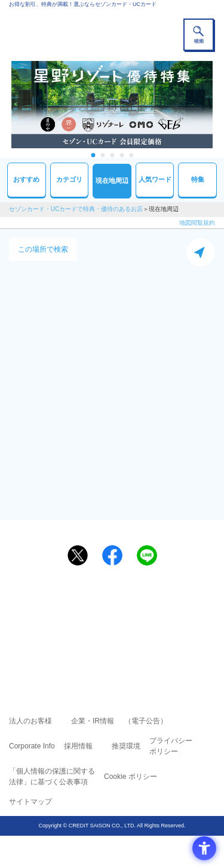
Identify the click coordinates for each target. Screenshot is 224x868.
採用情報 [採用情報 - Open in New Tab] (78, 746)
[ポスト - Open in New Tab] (78, 555)
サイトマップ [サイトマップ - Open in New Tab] (30, 802)
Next (219, 104)
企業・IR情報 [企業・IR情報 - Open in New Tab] (93, 721)
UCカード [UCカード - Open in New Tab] (144, 623)
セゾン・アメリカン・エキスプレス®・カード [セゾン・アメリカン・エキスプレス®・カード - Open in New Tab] (107, 638)
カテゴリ (69, 179)
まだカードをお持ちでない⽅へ (107, 584)
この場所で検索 (43, 249)
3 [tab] (112, 155)
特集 (198, 179)
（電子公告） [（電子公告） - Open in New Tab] (146, 721)
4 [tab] (122, 155)
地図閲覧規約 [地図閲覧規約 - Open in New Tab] (197, 223)
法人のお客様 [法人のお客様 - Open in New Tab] (30, 721)
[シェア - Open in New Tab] (112, 555)
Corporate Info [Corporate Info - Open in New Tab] (32, 746)
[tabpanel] (112, 105)
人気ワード (155, 179)
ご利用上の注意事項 (64, 606)
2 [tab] (102, 155)
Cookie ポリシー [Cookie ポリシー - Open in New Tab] (131, 777)
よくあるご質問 (158, 606)
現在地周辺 (112, 181)
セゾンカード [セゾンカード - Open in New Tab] (76, 623)
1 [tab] (93, 155)
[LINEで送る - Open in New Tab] (147, 555)
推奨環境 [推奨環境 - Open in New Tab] (126, 746)
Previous (5, 104)
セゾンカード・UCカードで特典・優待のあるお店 (76, 209)
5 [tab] (131, 155)
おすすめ (26, 179)
